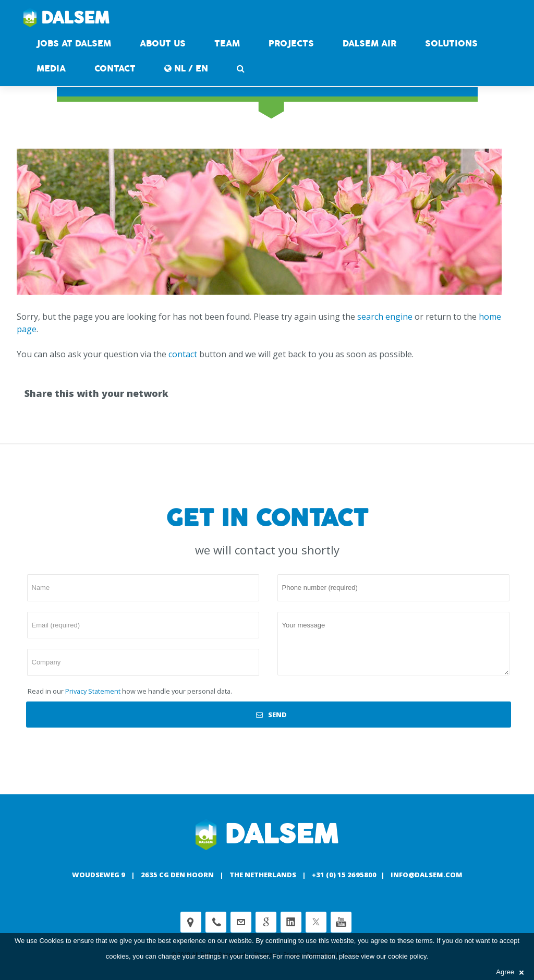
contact (115, 69)
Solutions (451, 44)
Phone (216, 922)
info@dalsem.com (427, 875)
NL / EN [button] (186, 69)
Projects (291, 44)
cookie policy (407, 956)
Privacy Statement (93, 691)
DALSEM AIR (369, 44)
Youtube (341, 922)
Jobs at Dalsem (74, 44)
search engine (385, 317)
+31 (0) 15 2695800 (344, 875)
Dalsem (66, 18)
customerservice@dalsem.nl (241, 922)
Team (227, 44)
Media (51, 69)
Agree (510, 972)
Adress (191, 922)
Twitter (316, 922)
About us (163, 44)
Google (266, 922)
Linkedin (291, 922)
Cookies (51, 941)
